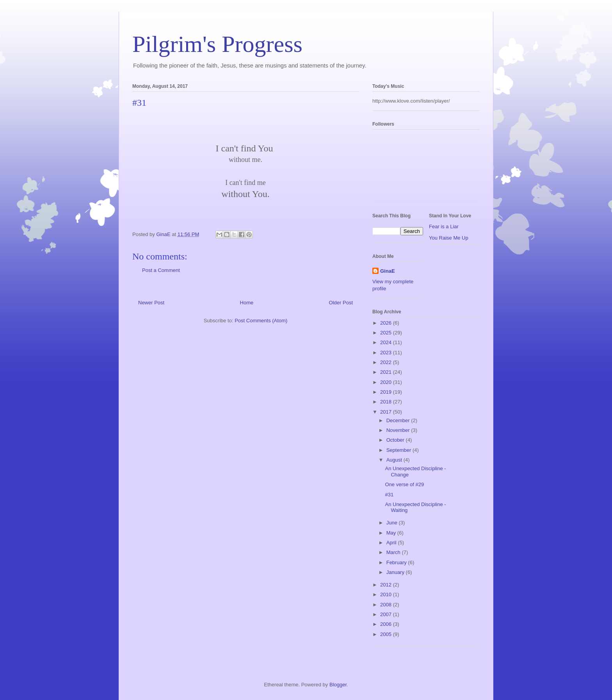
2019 (387, 392)
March (394, 552)
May (392, 533)
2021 (387, 372)
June (393, 523)
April (392, 543)
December (399, 420)
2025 (387, 333)
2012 (387, 585)
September (399, 450)
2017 (387, 412)
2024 (387, 342)
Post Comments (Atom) (261, 321)
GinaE (388, 271)
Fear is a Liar (444, 227)
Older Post (341, 303)
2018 (387, 402)
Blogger (338, 685)
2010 (387, 594)
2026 (387, 323)
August (395, 460)
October (396, 440)
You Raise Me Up (449, 238)
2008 (387, 605)
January (396, 572)
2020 (387, 382)
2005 (387, 634)
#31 (389, 495)
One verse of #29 (404, 484)
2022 (387, 362)
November (399, 430)
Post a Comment (161, 270)
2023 (387, 353)
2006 (387, 624)
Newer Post (151, 303)
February (397, 562)
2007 (387, 614)
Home (247, 303)
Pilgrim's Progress (217, 44)
